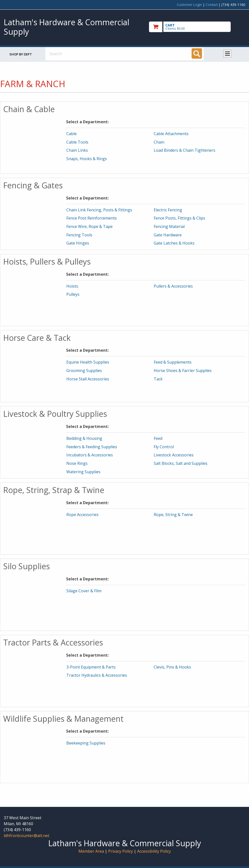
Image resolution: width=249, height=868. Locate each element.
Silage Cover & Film (84, 591)
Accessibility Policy (154, 851)
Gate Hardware (168, 235)
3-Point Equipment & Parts (91, 667)
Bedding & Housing (84, 438)
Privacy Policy (121, 851)
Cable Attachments (171, 134)
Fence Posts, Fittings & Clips (179, 218)
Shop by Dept (21, 54)
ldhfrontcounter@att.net (26, 836)
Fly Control (164, 447)
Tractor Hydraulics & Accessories (97, 675)
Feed (158, 438)
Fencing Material (169, 226)
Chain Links (77, 150)
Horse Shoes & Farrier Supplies (183, 371)
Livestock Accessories (174, 455)
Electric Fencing (168, 210)
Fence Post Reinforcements (92, 218)
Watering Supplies (83, 472)
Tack (158, 379)
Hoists (72, 286)
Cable (72, 134)
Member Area (91, 851)
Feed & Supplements (173, 362)
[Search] (197, 53)
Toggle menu (227, 54)
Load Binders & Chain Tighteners (185, 150)
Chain (159, 142)
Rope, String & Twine (173, 515)
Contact (212, 5)
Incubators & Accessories (90, 455)
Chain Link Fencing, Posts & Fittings (99, 210)
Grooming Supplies (84, 371)
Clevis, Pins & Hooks (172, 667)
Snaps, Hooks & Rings (87, 159)
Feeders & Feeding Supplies (92, 447)
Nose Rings (77, 463)
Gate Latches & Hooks (174, 243)
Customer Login (189, 5)
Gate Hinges (78, 243)
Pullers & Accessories (173, 286)
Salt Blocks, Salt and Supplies (181, 463)
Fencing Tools (79, 235)
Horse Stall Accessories (88, 379)
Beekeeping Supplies (86, 743)
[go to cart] (197, 27)
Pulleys (73, 294)
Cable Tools (77, 142)
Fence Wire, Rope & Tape (89, 226)
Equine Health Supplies (88, 362)
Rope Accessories (82, 515)
